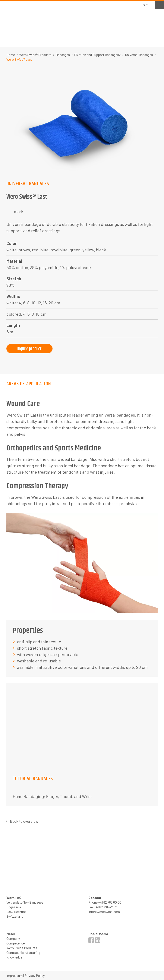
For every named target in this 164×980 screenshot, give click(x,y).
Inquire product (29, 349)
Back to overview (24, 821)
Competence (16, 943)
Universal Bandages (139, 55)
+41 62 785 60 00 (110, 902)
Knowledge (14, 957)
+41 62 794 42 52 (106, 907)
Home (11, 55)
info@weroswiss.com (104, 912)
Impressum (15, 975)
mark (19, 211)
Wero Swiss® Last (19, 59)
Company (13, 938)
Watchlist (159, 5)
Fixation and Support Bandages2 (97, 55)
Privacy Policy (35, 975)
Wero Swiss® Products (35, 55)
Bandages (63, 55)
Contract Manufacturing (23, 952)
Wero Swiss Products (22, 948)
